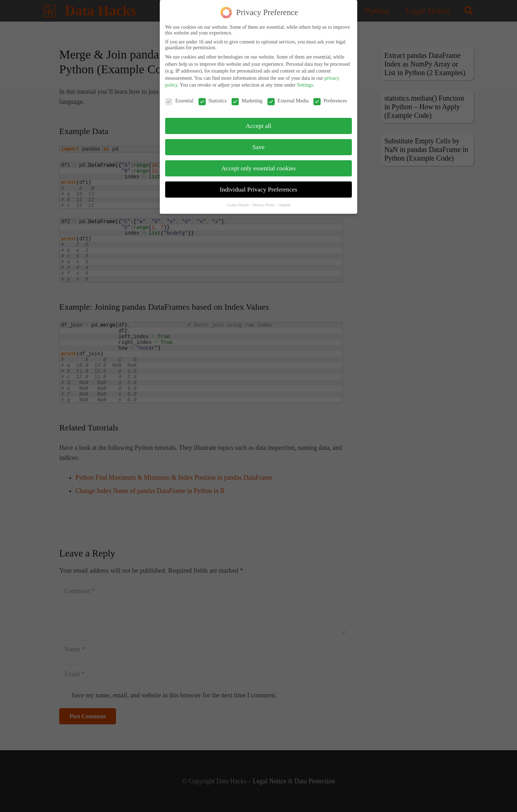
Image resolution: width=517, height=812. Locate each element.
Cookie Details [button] (238, 202)
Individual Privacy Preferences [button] (258, 187)
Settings (305, 83)
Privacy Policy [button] (265, 202)
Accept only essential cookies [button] (258, 166)
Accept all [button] (258, 124)
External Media (288, 99)
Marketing (247, 99)
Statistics (213, 99)
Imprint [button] (285, 202)
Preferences (330, 99)
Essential (179, 99)
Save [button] (258, 145)
